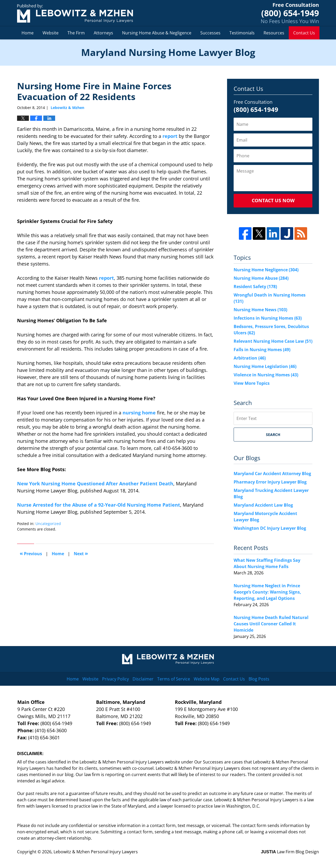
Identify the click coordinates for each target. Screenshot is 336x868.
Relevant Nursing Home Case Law (273, 341)
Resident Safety (255, 287)
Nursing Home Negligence (266, 270)
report (170, 136)
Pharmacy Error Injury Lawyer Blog (270, 482)
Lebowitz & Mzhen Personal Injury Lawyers (96, 852)
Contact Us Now (273, 200)
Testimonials (242, 33)
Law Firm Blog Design (290, 852)
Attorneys (103, 33)
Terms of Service (174, 679)
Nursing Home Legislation (265, 366)
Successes (210, 33)
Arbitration (250, 358)
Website (51, 33)
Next (81, 553)
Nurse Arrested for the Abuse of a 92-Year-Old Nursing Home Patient (99, 505)
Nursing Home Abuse (261, 278)
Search (273, 435)
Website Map (207, 679)
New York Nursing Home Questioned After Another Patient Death (95, 484)
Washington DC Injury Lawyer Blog (270, 528)
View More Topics (252, 383)
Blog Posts (259, 679)
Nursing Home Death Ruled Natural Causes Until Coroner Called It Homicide (271, 624)
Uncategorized (48, 524)
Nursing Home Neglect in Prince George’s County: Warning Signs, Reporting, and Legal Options (267, 592)
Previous (31, 553)
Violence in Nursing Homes (266, 375)
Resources (274, 33)
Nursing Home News (260, 310)
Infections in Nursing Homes (268, 318)
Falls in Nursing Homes (262, 350)
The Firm (76, 33)
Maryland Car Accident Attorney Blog (272, 474)
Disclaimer (143, 679)
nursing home (139, 413)
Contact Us (304, 33)
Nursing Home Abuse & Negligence (157, 33)
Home (28, 33)
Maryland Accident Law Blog (263, 505)
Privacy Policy (115, 679)
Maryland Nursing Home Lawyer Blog (75, 13)
